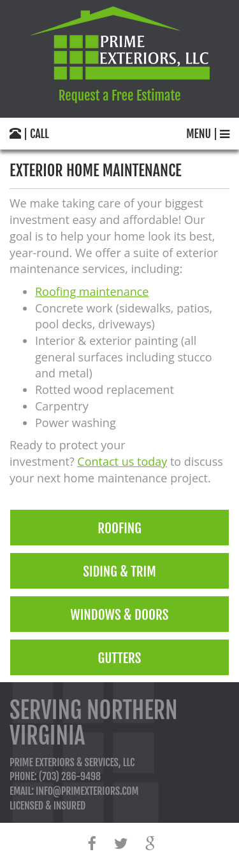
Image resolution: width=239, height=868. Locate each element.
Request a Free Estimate (120, 95)
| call (29, 134)
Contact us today (122, 461)
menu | (208, 134)
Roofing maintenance (92, 291)
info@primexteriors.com (87, 791)
